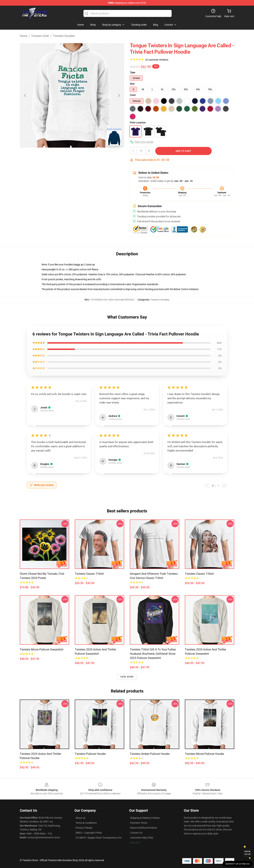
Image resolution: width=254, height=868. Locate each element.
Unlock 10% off (247, 853)
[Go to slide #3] (90, 156)
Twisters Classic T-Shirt (89, 574)
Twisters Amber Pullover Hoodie (150, 754)
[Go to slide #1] (54, 156)
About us (80, 818)
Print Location (138, 123)
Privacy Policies (84, 828)
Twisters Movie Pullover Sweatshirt (42, 649)
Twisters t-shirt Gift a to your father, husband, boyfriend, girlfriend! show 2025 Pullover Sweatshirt (153, 654)
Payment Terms (139, 823)
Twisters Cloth (40, 36)
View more (127, 677)
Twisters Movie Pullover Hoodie (204, 754)
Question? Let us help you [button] (238, 864)
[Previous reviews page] (207, 486)
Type (133, 72)
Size (132, 84)
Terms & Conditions (86, 823)
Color (133, 95)
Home (23, 36)
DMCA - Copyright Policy (89, 833)
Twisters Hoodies (64, 36)
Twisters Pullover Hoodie (90, 754)
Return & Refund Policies (144, 828)
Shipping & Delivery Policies (145, 818)
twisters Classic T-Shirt (199, 574)
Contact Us (136, 833)
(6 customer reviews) (157, 60)
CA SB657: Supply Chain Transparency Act (99, 838)
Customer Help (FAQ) (142, 838)
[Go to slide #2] (72, 156)
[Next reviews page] (224, 486)
